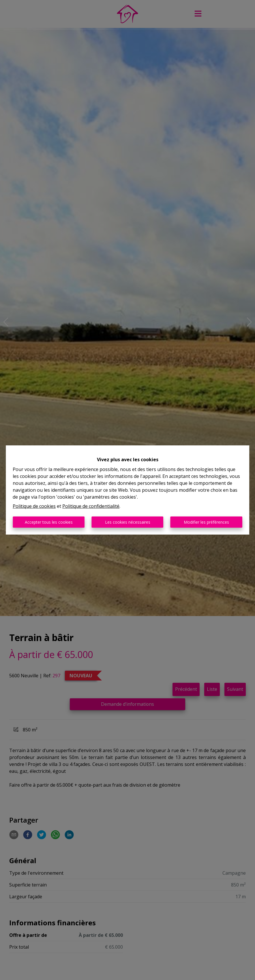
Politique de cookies (34, 506)
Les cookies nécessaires (128, 522)
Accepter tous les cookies (49, 522)
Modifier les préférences (206, 522)
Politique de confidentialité (91, 506)
